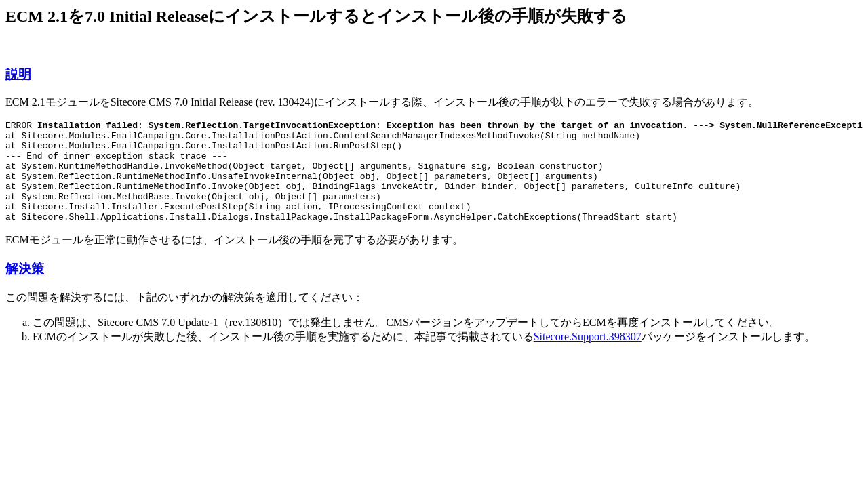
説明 (18, 74)
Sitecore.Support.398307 (588, 357)
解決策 (25, 289)
